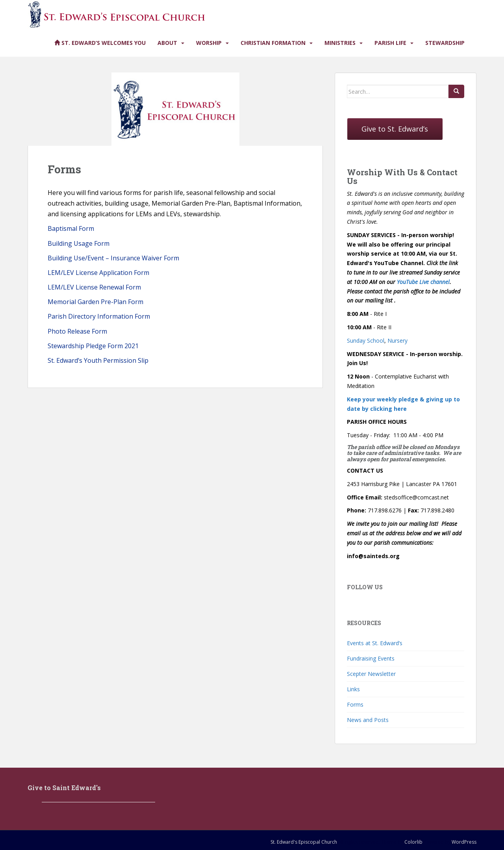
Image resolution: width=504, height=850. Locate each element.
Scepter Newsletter (371, 674)
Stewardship (445, 43)
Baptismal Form (71, 228)
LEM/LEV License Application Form (98, 273)
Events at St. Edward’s (375, 643)
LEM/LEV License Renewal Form (94, 287)
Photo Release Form (77, 331)
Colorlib (413, 842)
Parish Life (390, 43)
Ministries (340, 43)
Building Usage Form (79, 243)
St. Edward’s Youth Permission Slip (98, 360)
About (167, 43)
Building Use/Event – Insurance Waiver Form (113, 258)
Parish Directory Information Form (99, 316)
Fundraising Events (371, 658)
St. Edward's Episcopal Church (304, 842)
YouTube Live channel (423, 282)
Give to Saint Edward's (64, 788)
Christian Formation (273, 43)
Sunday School (366, 341)
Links (353, 689)
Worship (209, 43)
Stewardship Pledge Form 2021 (93, 346)
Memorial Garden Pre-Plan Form (95, 302)
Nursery (397, 341)
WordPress (464, 842)
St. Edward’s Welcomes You (100, 43)
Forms (355, 704)
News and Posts (368, 720)
